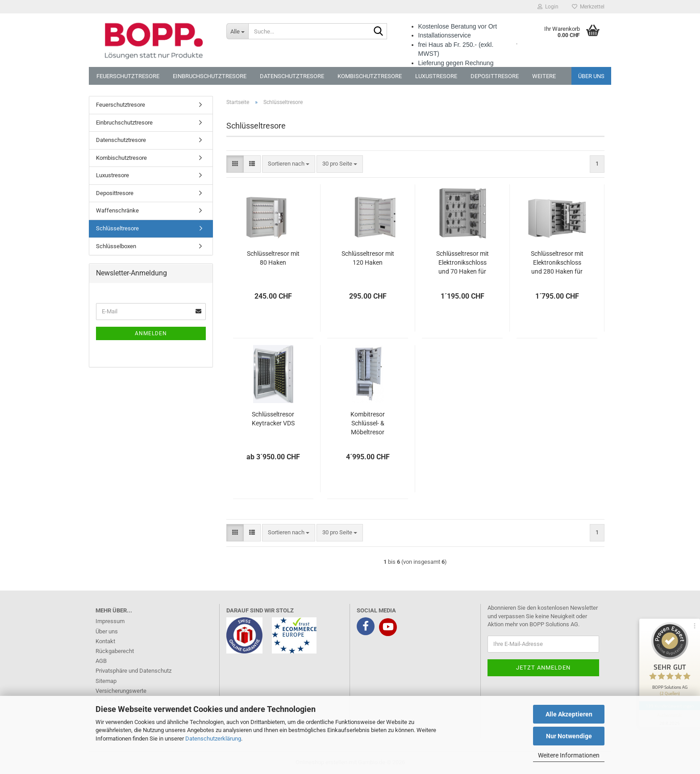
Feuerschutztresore (128, 76)
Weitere (544, 76)
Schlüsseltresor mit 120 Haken (368, 258)
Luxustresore (436, 76)
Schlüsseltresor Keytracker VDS (273, 419)
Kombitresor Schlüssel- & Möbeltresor (368, 423)
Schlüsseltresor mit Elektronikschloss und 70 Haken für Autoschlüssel (462, 263)
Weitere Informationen (569, 755)
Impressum (110, 621)
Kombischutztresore (370, 76)
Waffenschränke (117, 210)
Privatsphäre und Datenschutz (133, 671)
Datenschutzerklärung (213, 739)
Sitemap (106, 681)
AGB (101, 661)
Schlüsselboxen (116, 246)
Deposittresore (495, 76)
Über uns (591, 76)
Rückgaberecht (115, 651)
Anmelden (151, 333)
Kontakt (105, 641)
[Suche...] (237, 31)
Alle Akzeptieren (569, 714)
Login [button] (548, 7)
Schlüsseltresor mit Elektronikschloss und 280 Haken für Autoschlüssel (557, 263)
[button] (235, 164)
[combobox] (289, 164)
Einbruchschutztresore (210, 76)
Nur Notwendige (569, 736)
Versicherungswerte (121, 691)
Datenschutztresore (292, 76)
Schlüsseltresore (117, 228)
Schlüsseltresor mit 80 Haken (273, 258)
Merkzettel (588, 7)
